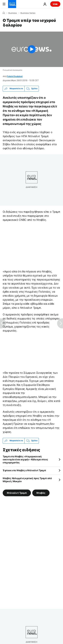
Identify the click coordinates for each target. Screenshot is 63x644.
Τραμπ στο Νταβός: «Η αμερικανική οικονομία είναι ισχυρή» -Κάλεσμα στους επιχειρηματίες (25, 459)
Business (13, 13)
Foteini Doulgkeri (15, 76)
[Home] (4, 13)
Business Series (28, 13)
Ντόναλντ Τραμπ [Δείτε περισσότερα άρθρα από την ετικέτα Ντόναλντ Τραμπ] (17, 493)
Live (55, 4)
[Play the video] (32, 49)
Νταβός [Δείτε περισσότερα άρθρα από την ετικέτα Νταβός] (41, 493)
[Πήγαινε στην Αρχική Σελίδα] (12, 4)
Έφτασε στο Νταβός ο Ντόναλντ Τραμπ (24, 470)
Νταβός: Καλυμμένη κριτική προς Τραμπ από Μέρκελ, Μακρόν (27, 480)
